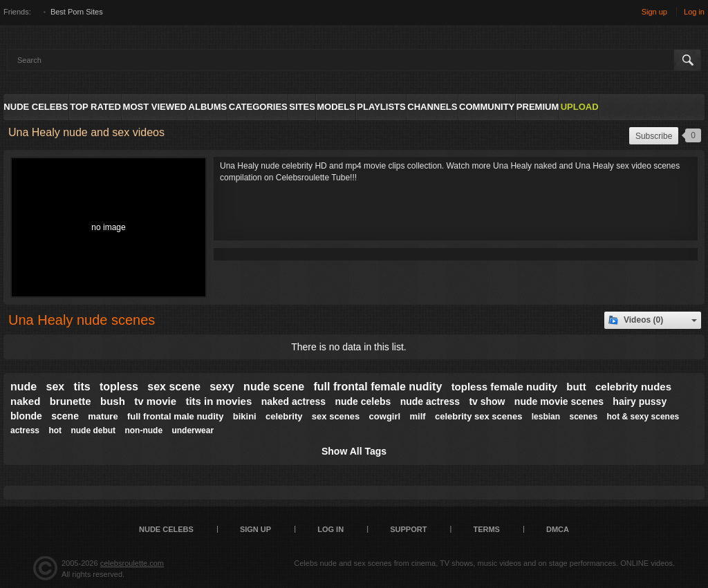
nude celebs (363, 401)
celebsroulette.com (132, 563)
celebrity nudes (633, 387)
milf (417, 416)
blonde (26, 416)
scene (65, 416)
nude (24, 387)
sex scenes (336, 416)
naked (25, 401)
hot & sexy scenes (643, 417)
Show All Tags (354, 451)
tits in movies (218, 401)
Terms (486, 529)
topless (119, 387)
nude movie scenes (559, 401)
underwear (193, 430)
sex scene (174, 387)
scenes (583, 417)
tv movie (155, 401)
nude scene (274, 387)
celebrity (284, 416)
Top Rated (95, 107)
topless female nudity (504, 387)
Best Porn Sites (77, 12)
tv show (487, 401)
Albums (208, 107)
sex (56, 387)
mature (103, 416)
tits (82, 387)
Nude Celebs (36, 107)
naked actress (294, 401)
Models (336, 107)
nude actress (430, 401)
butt (576, 387)
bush (113, 401)
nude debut (93, 430)
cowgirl (385, 416)
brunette (71, 401)
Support (408, 529)
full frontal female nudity (378, 387)
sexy (222, 387)
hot (55, 430)
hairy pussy (640, 401)
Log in (694, 12)
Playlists (381, 107)
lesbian (546, 417)
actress (25, 430)
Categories (258, 107)
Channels (432, 107)
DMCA (558, 529)
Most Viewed (155, 107)
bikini (245, 416)
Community (487, 107)
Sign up (654, 12)
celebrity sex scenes (478, 416)
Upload (580, 107)
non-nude (143, 430)
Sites (302, 107)
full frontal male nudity (175, 416)
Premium (538, 107)
